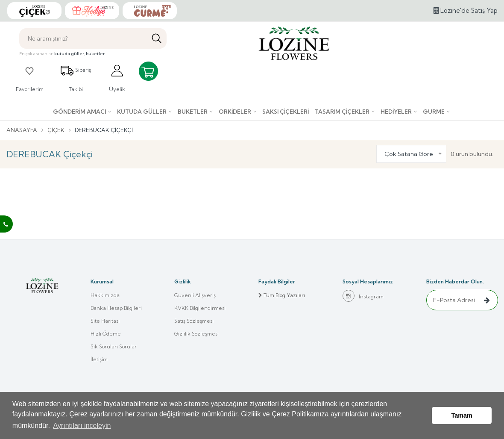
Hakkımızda (105, 295)
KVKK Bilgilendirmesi (200, 308)
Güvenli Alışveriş (195, 295)
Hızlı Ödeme (106, 334)
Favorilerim (30, 78)
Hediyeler (396, 112)
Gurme (434, 112)
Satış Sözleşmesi (194, 321)
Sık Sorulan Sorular (114, 346)
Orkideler (235, 112)
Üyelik (117, 78)
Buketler (193, 112)
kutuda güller (69, 54)
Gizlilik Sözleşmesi (196, 334)
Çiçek (56, 130)
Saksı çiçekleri (286, 112)
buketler (95, 54)
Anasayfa (22, 130)
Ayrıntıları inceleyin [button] (82, 426)
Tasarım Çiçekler (342, 112)
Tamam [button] (462, 415)
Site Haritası (105, 321)
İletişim (99, 359)
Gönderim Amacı (79, 112)
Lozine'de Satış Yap (466, 10)
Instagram (363, 296)
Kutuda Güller (142, 112)
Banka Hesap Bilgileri (116, 308)
